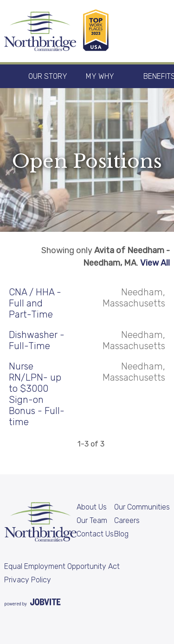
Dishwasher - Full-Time (37, 340)
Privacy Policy (28, 580)
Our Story (48, 76)
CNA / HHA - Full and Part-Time (35, 303)
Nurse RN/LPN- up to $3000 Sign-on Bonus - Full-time (37, 394)
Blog (121, 534)
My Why (100, 76)
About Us (92, 507)
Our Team (92, 520)
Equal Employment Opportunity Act (62, 566)
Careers (127, 520)
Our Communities (142, 507)
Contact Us (95, 534)
